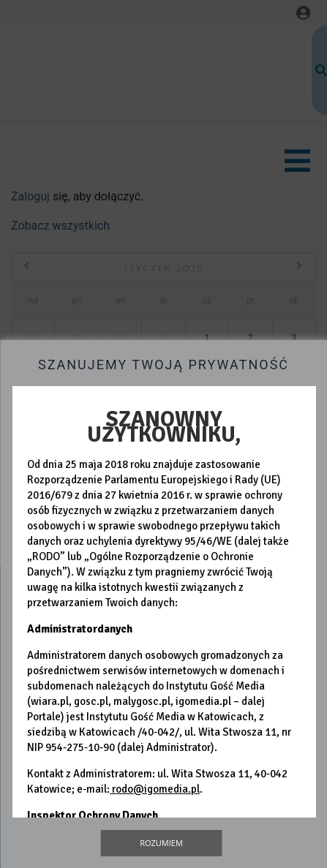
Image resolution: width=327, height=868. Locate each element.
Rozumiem (161, 843)
